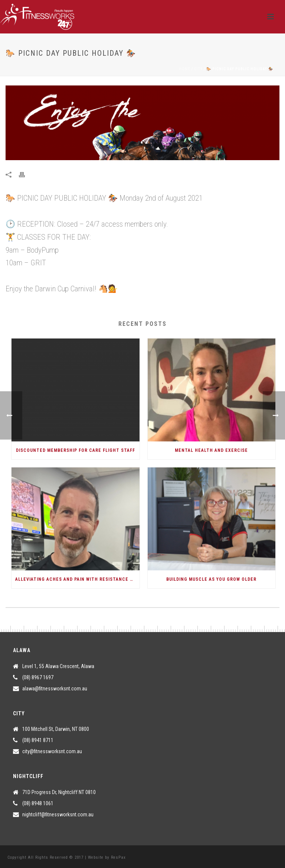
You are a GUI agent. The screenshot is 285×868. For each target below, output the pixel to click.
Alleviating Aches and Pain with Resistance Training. (77, 579)
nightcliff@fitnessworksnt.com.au (58, 814)
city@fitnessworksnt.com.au (52, 751)
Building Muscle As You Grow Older (211, 579)
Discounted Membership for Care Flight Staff (76, 450)
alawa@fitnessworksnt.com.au (55, 689)
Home (185, 69)
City (198, 69)
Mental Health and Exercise (211, 450)
